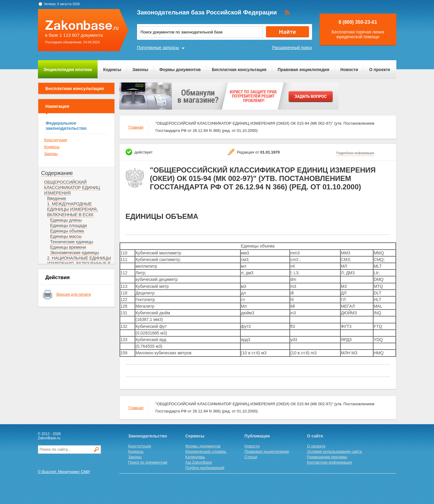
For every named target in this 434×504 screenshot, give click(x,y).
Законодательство (148, 436)
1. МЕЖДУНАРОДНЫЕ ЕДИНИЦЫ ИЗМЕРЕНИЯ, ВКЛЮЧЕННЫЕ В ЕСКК (73, 209)
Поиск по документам (148, 462)
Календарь (195, 457)
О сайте (315, 436)
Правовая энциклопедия (303, 70)
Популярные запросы (158, 48)
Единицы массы (66, 236)
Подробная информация (355, 153)
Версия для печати (74, 294)
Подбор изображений (205, 468)
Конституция (56, 140)
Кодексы (112, 70)
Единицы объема (67, 231)
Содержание (57, 173)
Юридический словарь (206, 451)
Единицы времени (68, 247)
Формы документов (180, 70)
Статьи (251, 457)
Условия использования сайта (334, 451)
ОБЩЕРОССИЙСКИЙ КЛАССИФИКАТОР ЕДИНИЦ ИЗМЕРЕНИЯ (72, 188)
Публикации (257, 436)
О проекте (380, 70)
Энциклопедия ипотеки (68, 70)
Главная (136, 127)
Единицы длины (66, 220)
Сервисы (195, 436)
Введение (57, 198)
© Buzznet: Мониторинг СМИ (64, 472)
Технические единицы (72, 242)
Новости (349, 70)
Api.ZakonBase (198, 462)
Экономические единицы (75, 253)
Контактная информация (329, 462)
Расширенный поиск (292, 48)
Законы (140, 70)
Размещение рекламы (327, 457)
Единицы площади (69, 226)
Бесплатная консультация (239, 70)
